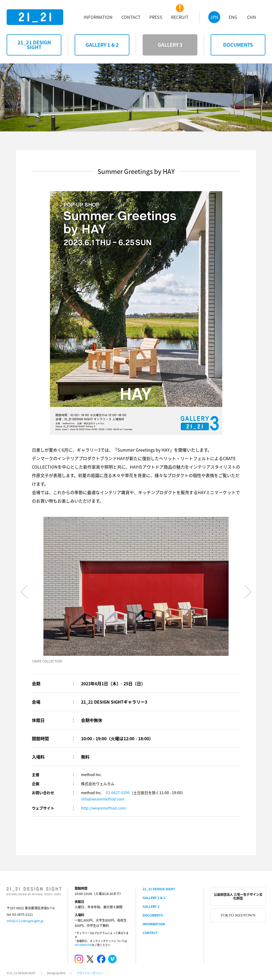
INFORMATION (83, 945)
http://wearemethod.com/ (104, 808)
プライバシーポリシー (90, 973)
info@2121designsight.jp (25, 921)
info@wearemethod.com (103, 799)
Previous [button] (24, 592)
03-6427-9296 (118, 793)
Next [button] (248, 592)
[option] (136, 590)
